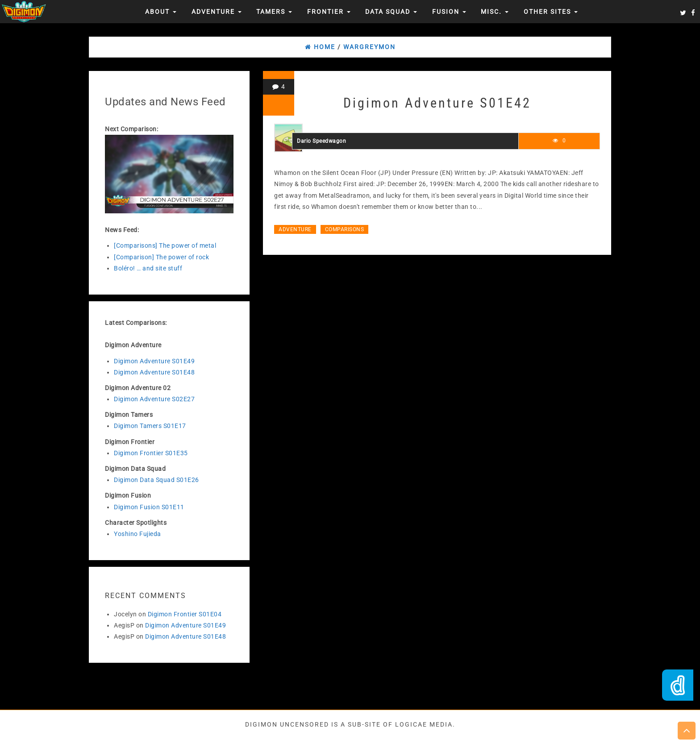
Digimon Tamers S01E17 (150, 426)
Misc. (495, 12)
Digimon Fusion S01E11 (149, 507)
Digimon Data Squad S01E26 (156, 480)
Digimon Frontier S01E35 (151, 453)
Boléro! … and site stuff (148, 268)
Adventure (217, 12)
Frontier (329, 12)
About (161, 12)
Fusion (449, 12)
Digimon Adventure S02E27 (154, 399)
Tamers (274, 12)
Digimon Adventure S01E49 (154, 361)
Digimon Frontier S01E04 (185, 614)
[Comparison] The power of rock (161, 257)
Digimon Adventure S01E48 (154, 372)
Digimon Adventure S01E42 (437, 103)
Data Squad (391, 12)
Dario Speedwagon (321, 141)
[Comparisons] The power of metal (165, 245)
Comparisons (345, 229)
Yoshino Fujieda (137, 534)
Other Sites (551, 12)
